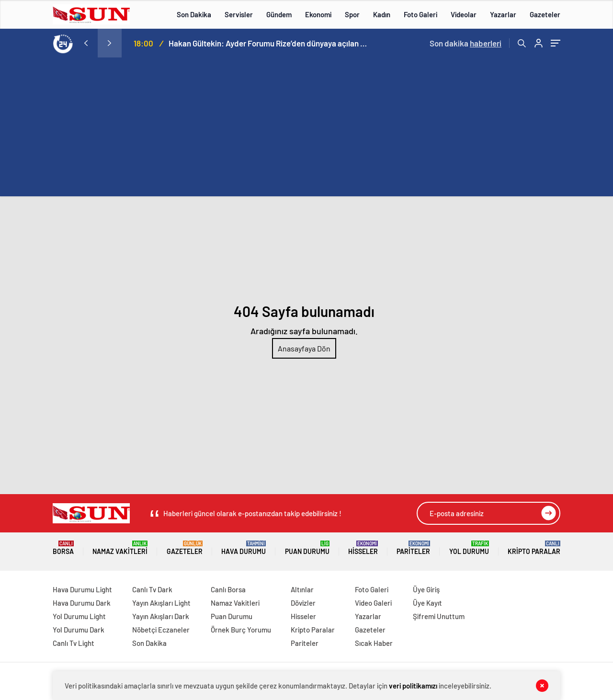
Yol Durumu (469, 548)
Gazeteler (545, 14)
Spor (352, 14)
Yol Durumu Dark (79, 630)
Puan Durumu (307, 548)
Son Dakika (194, 14)
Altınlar (302, 589)
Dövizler (303, 603)
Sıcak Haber (374, 643)
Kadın (382, 14)
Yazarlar (503, 14)
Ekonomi (318, 14)
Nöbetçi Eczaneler (161, 630)
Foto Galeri (420, 14)
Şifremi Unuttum (439, 616)
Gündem (279, 14)
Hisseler (363, 548)
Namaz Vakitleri (120, 548)
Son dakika (465, 43)
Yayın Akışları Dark (161, 616)
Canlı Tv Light (74, 643)
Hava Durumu (244, 548)
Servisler (239, 14)
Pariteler (413, 548)
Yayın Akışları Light (161, 603)
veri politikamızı (413, 686)
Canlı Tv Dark (152, 589)
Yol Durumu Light (79, 616)
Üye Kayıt (427, 603)
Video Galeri (373, 603)
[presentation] (86, 43)
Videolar (464, 14)
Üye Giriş (426, 589)
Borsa (63, 548)
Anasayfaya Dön (304, 348)
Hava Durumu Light (82, 589)
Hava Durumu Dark (82, 603)
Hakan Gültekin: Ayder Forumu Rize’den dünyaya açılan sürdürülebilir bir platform (269, 43)
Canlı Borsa (228, 589)
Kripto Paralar (534, 548)
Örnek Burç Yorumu (241, 630)
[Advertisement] (306, 129)
